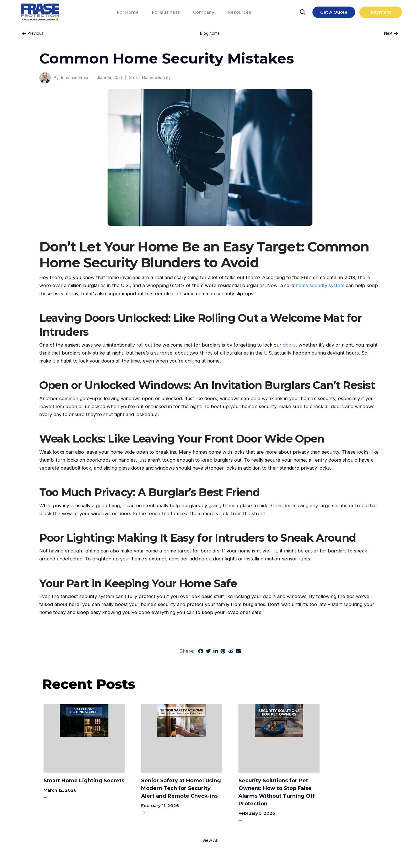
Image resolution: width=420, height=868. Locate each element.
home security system (320, 285)
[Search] (303, 12)
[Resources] (239, 12)
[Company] (204, 12)
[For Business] (166, 12)
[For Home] (128, 12)
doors (289, 345)
